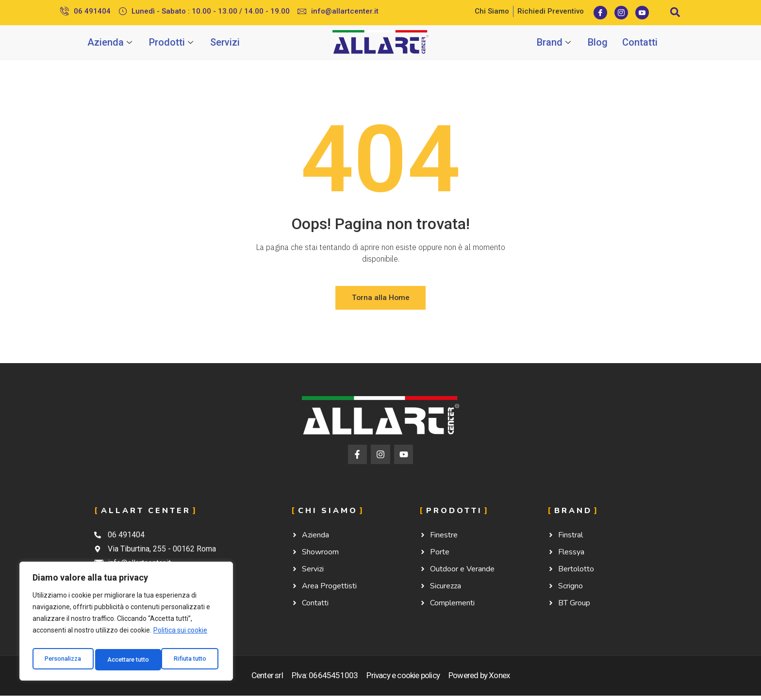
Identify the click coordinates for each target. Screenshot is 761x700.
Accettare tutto (188, 660)
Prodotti (172, 42)
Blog (598, 42)
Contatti (640, 42)
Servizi (225, 42)
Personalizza (63, 660)
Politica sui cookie (180, 635)
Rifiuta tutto (124, 660)
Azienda (111, 42)
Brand (555, 42)
